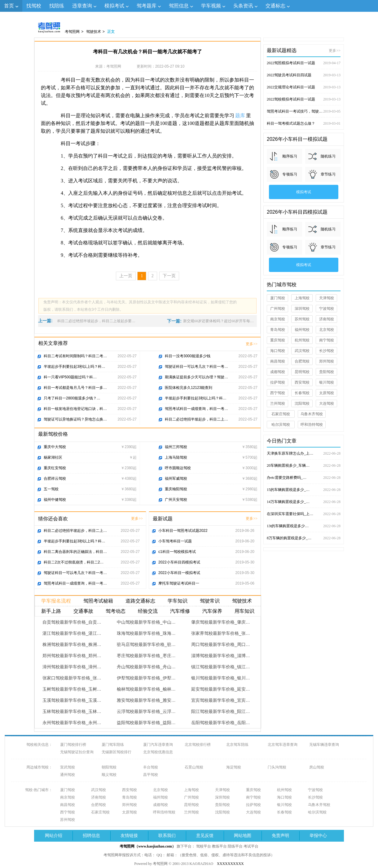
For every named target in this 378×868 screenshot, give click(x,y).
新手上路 (51, 611)
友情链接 (129, 836)
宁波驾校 (327, 309)
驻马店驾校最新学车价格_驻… (146, 644)
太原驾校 (327, 393)
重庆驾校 (278, 340)
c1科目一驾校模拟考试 (177, 552)
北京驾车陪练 (237, 745)
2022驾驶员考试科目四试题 (304, 75)
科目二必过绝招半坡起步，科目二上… (196, 419)
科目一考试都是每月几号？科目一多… (75, 388)
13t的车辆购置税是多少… (304, 526)
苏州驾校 (302, 319)
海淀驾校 (234, 767)
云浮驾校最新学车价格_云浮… (146, 711)
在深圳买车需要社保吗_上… (304, 514)
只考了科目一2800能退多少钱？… (72, 398)
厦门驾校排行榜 (73, 745)
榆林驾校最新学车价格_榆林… (146, 689)
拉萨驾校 (278, 382)
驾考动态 (116, 611)
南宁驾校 (327, 340)
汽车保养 (212, 611)
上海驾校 (302, 298)
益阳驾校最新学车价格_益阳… (146, 723)
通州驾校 (68, 775)
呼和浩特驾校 (312, 425)
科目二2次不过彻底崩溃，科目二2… (74, 562)
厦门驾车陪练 (113, 745)
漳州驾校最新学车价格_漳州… (72, 667)
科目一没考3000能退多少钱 (188, 356)
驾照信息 (179, 6)
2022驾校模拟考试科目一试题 (304, 99)
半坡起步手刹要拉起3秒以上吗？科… (75, 367)
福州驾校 (302, 330)
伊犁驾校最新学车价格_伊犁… (146, 678)
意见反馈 (205, 836)
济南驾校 (327, 319)
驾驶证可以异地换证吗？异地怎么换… (75, 419)
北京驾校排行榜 (198, 745)
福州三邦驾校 (176, 447)
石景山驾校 (194, 767)
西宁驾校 (278, 393)
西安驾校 (302, 382)
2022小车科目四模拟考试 (179, 562)
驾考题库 (147, 6)
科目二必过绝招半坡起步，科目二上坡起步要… (96, 321)
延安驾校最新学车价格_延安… (221, 689)
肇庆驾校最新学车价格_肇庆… (221, 622)
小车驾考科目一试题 (175, 541)
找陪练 (57, 6)
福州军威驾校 (176, 479)
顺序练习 (290, 156)
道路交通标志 (140, 601)
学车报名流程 (56, 601)
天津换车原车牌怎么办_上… (304, 453)
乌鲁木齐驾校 (312, 414)
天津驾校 (327, 298)
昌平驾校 (151, 775)
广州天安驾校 (176, 500)
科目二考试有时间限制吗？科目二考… (75, 356)
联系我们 (167, 836)
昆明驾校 (302, 372)
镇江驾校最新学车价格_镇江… (221, 667)
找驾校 (34, 6)
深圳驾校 (302, 309)
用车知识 (244, 611)
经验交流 (148, 611)
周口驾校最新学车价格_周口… (221, 644)
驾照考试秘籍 (98, 601)
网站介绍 (54, 836)
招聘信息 (91, 836)
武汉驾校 (302, 351)
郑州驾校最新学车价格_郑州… (72, 656)
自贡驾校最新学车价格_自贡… (72, 622)
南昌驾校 (278, 361)
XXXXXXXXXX (230, 864)
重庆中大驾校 (55, 447)
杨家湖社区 (53, 457)
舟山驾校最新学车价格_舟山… (146, 667)
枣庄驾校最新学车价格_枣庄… (146, 656)
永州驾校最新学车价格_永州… (72, 723)
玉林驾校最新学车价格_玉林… (72, 711)
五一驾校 (51, 489)
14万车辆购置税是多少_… (304, 502)
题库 (240, 116)
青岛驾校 (278, 330)
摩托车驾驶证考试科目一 (179, 583)
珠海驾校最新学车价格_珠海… (146, 633)
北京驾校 (327, 330)
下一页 (169, 276)
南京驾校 (278, 319)
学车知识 (178, 601)
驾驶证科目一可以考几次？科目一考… (196, 367)
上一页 (126, 276)
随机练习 (328, 156)
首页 (9, 6)
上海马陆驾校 (176, 457)
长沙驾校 (327, 351)
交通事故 (83, 611)
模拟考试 (114, 6)
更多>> (252, 344)
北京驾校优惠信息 (158, 752)
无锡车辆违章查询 (324, 745)
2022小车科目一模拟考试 (179, 573)
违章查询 (82, 6)
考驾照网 (72, 32)
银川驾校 (327, 382)
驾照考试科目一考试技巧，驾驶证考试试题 (304, 111)
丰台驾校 (151, 767)
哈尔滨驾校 (281, 425)
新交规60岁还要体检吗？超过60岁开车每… (218, 321)
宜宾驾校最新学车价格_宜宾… (221, 700)
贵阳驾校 (327, 372)
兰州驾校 (278, 403)
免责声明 (280, 836)
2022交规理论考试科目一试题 (304, 87)
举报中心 (318, 836)
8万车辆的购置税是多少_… (304, 538)
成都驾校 (278, 372)
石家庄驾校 (281, 414)
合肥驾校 (302, 361)
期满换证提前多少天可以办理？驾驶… (196, 377)
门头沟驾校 (277, 767)
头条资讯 (243, 6)
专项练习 (290, 174)
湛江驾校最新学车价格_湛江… (72, 633)
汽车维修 (180, 611)
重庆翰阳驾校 (176, 489)
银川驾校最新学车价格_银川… (221, 678)
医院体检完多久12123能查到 (189, 388)
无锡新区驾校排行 (116, 752)
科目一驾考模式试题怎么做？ (304, 123)
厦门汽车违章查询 (158, 745)
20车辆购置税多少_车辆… (304, 465)
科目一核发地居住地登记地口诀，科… (75, 409)
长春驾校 (302, 393)
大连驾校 (327, 403)
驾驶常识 (210, 601)
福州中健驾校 (55, 500)
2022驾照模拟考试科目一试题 (304, 63)
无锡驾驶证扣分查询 (77, 752)
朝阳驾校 (109, 767)
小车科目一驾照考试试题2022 (183, 531)
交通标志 (275, 6)
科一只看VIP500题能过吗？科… (70, 377)
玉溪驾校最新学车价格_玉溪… (72, 700)
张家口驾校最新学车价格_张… (72, 678)
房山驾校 (317, 767)
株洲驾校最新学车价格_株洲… (72, 644)
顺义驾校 (109, 775)
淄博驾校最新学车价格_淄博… (221, 656)
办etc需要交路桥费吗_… (304, 478)
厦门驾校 (278, 298)
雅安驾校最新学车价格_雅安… (146, 700)
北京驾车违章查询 (283, 745)
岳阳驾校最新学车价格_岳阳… (221, 723)
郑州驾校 (327, 361)
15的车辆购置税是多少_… (304, 490)
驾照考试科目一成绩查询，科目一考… (196, 409)
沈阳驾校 (302, 403)
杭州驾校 (302, 340)
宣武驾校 (68, 767)
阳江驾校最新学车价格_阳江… (221, 711)
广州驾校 (278, 309)
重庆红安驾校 (55, 468)
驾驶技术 (94, 32)
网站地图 (243, 836)
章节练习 (328, 174)
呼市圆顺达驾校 (178, 468)
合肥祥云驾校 (55, 479)
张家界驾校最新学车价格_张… (221, 633)
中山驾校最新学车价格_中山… (146, 622)
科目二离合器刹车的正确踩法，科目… (75, 552)
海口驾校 (278, 351)
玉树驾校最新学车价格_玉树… (72, 689)
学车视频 (211, 6)
